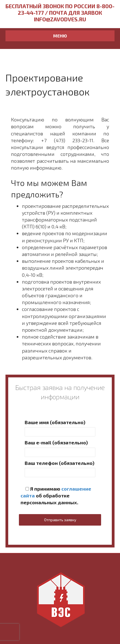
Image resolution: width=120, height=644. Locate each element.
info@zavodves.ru (60, 19)
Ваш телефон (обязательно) (60, 469)
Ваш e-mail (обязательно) (60, 448)
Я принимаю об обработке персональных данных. (56, 496)
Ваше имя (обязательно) (60, 428)
